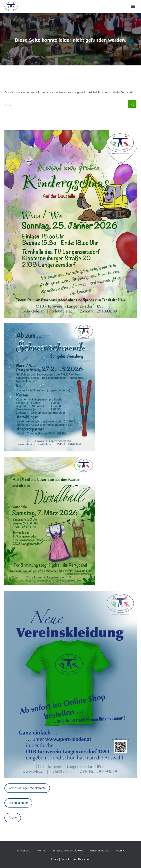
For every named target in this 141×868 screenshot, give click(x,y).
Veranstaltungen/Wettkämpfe (27, 788)
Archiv (13, 818)
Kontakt (42, 851)
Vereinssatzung (99, 851)
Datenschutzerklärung (68, 851)
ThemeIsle (84, 859)
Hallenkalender (18, 803)
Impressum (24, 851)
